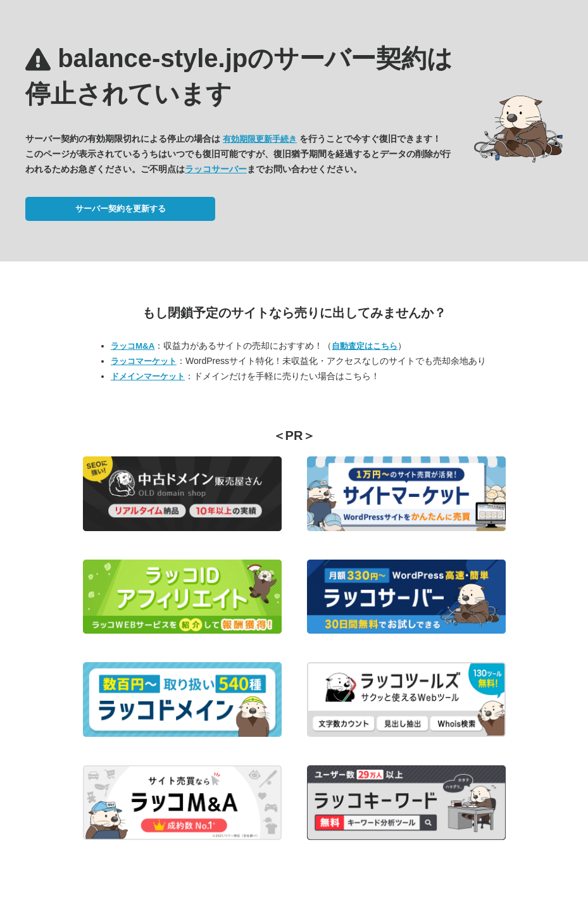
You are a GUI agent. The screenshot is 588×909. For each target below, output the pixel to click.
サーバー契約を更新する (121, 209)
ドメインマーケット (148, 376)
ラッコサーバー (216, 169)
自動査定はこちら (365, 346)
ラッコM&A (133, 346)
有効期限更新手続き (260, 139)
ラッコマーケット (144, 361)
